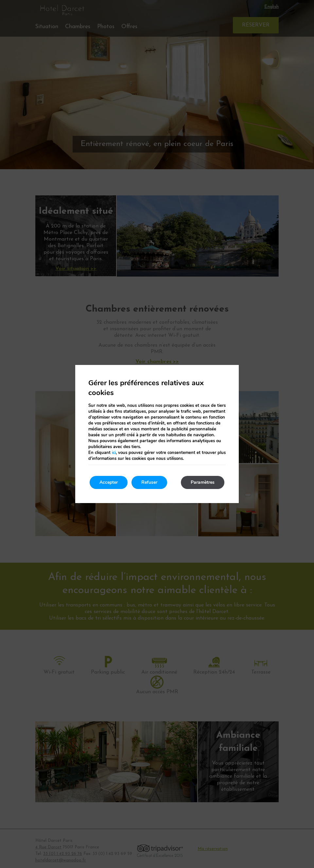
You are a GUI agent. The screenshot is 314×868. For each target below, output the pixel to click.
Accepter (109, 482)
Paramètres (203, 482)
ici (114, 453)
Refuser (149, 482)
